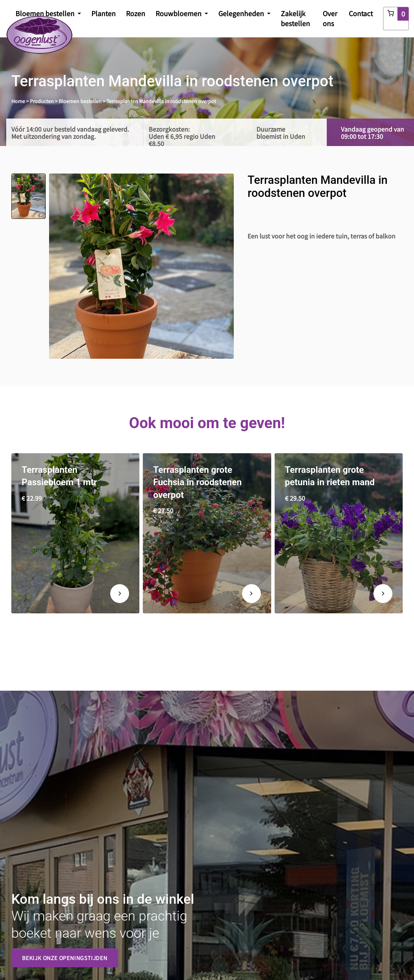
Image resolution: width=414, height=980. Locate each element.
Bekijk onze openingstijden (65, 958)
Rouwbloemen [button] (179, 13)
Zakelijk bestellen (295, 18)
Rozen (136, 13)
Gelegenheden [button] (242, 13)
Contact (361, 13)
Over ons (330, 18)
